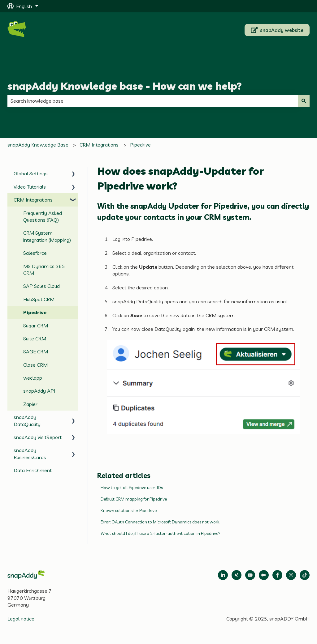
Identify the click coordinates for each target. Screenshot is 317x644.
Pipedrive (140, 145)
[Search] (304, 101)
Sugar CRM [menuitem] (36, 326)
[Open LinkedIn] (223, 575)
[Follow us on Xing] (237, 575)
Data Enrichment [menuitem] (33, 470)
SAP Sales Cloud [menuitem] (41, 286)
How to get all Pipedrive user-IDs (132, 488)
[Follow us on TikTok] (305, 575)
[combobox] (153, 101)
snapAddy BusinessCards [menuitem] (30, 454)
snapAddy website (277, 30)
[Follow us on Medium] (250, 575)
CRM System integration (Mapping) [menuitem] (47, 236)
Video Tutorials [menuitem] (30, 187)
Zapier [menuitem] (30, 404)
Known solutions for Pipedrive (129, 510)
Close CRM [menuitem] (35, 365)
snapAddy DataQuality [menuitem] (27, 420)
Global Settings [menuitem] (31, 173)
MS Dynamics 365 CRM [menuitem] (44, 270)
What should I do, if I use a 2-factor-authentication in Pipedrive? (161, 533)
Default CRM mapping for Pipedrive (134, 499)
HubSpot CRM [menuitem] (39, 299)
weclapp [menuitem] (33, 378)
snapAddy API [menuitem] (39, 391)
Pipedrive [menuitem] (35, 312)
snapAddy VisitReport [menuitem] (38, 437)
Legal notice (21, 619)
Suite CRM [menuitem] (35, 339)
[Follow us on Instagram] (291, 575)
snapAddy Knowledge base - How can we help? (125, 86)
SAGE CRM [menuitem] (36, 352)
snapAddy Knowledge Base (38, 145)
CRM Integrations (99, 145)
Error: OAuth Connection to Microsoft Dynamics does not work (160, 522)
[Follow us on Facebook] (277, 575)
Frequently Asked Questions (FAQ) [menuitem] (43, 216)
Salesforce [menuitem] (35, 253)
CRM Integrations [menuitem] (33, 200)
